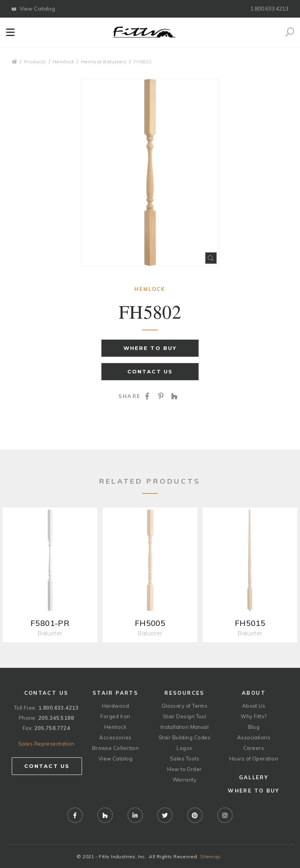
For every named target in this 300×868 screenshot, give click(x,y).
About (254, 693)
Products (35, 62)
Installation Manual (185, 727)
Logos (184, 748)
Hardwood (116, 706)
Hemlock (63, 62)
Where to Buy (150, 348)
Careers (254, 748)
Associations (254, 737)
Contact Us (150, 371)
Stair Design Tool (185, 716)
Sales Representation (46, 744)
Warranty (185, 780)
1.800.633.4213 (269, 9)
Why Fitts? (254, 716)
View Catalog (33, 9)
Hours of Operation (254, 759)
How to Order (184, 769)
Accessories (115, 737)
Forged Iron (115, 716)
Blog (254, 727)
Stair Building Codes (185, 737)
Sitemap (210, 856)
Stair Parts (115, 693)
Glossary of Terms (185, 706)
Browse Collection (116, 748)
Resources (184, 693)
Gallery (254, 777)
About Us (254, 706)
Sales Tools (185, 759)
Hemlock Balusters (104, 62)
